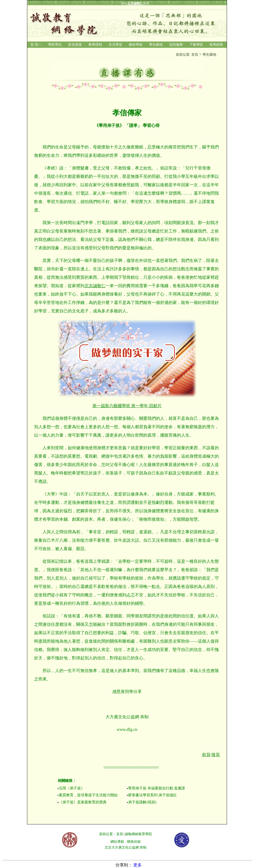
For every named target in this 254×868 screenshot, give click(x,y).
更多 (137, 865)
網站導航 (117, 842)
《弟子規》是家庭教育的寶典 (83, 802)
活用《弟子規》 (72, 788)
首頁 (120, 834)
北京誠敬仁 (95, 286)
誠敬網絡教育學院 (138, 834)
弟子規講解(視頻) (142, 802)
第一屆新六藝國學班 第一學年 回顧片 (127, 406)
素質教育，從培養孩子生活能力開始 (88, 795)
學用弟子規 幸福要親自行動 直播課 (157, 788)
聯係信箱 (134, 842)
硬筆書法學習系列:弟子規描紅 (152, 795)
